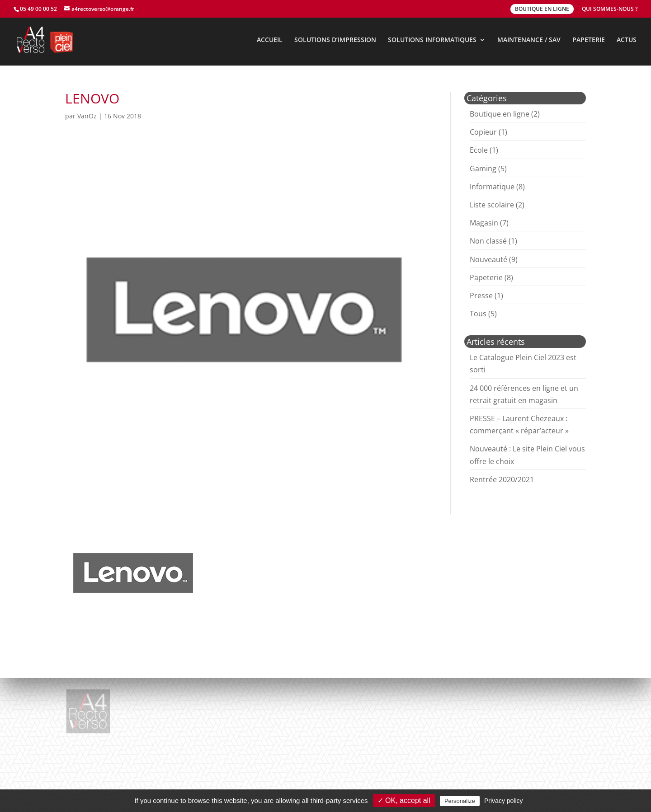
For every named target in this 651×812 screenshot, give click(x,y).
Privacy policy (504, 801)
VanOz (87, 116)
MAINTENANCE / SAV (529, 40)
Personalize (460, 801)
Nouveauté (488, 259)
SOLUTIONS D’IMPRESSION (335, 40)
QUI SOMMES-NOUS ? (610, 9)
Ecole (479, 150)
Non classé (488, 241)
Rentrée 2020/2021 (502, 479)
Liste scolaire (492, 205)
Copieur (483, 132)
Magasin (484, 223)
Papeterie (486, 277)
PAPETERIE (589, 40)
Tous (478, 314)
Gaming (483, 169)
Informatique (492, 187)
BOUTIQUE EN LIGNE (542, 9)
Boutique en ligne (500, 114)
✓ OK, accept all (404, 800)
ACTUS (627, 40)
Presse (481, 296)
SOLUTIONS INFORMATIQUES (432, 40)
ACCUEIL (270, 40)
